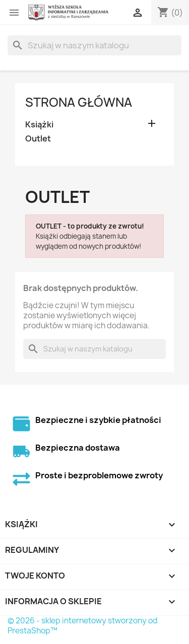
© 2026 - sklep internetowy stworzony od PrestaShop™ (83, 626)
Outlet (38, 139)
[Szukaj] (94, 45)
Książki (39, 125)
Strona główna (79, 102)
